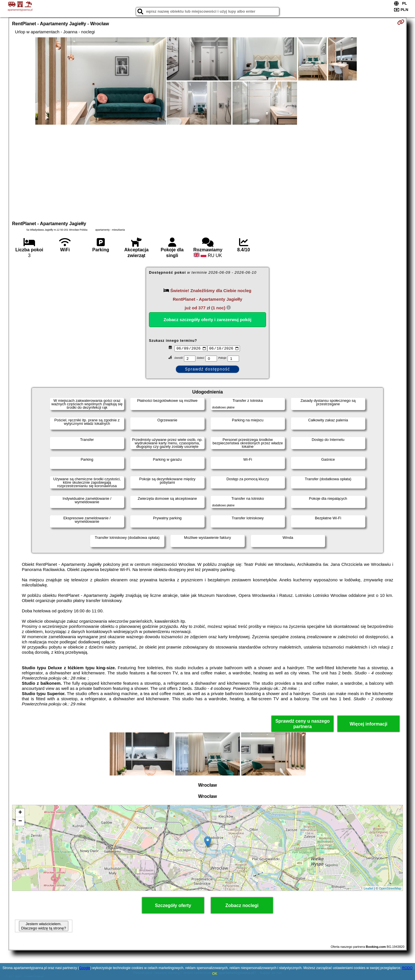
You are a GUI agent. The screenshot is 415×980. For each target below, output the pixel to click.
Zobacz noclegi (242, 905)
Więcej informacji (368, 724)
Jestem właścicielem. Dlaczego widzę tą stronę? (44, 926)
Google (85, 968)
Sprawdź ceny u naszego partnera (302, 724)
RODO (407, 968)
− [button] (20, 821)
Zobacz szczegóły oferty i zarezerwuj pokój (207, 320)
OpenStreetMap (390, 888)
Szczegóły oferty (173, 905)
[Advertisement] (207, 172)
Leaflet (368, 888)
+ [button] (20, 813)
